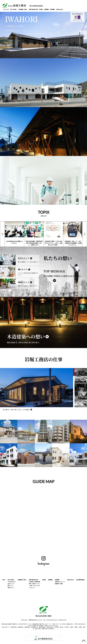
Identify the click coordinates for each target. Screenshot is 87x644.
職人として (10, 586)
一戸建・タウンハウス (34, 586)
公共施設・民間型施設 (34, 582)
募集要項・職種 (59, 584)
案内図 (45, 10)
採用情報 (58, 10)
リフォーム (32, 588)
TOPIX (4, 580)
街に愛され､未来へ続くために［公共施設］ (17, 410)
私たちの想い (15, 10)
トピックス (6, 10)
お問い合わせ (66, 10)
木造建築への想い (25, 10)
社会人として (11, 584)
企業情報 (51, 10)
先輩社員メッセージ (60, 582)
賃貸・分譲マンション (34, 584)
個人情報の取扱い (81, 580)
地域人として (11, 588)
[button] (85, 234)
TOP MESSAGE (11, 582)
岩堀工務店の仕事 (37, 10)
